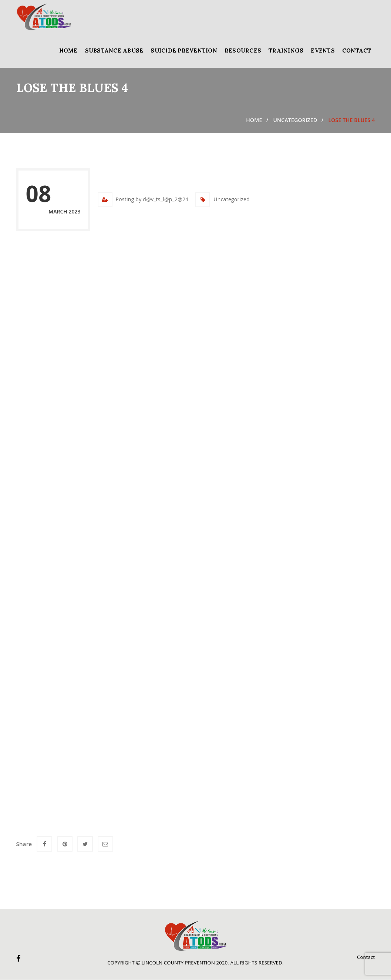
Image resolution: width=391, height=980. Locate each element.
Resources (243, 50)
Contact (357, 50)
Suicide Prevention (184, 50)
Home (68, 50)
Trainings (286, 50)
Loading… (135, 523)
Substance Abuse (114, 50)
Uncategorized (295, 120)
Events (323, 50)
